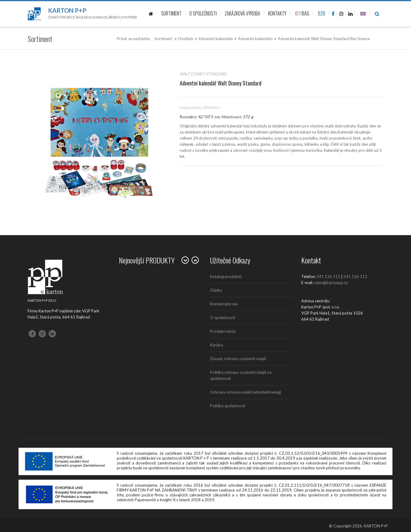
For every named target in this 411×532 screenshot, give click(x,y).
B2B (322, 13)
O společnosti (223, 318)
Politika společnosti (228, 406)
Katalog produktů (226, 276)
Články (216, 290)
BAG (302, 13)
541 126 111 (328, 276)
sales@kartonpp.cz (331, 283)
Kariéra (216, 345)
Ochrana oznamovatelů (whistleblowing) (246, 392)
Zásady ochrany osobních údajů (238, 359)
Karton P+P (67, 10)
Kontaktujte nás (224, 304)
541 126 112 (355, 276)
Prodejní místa (223, 331)
